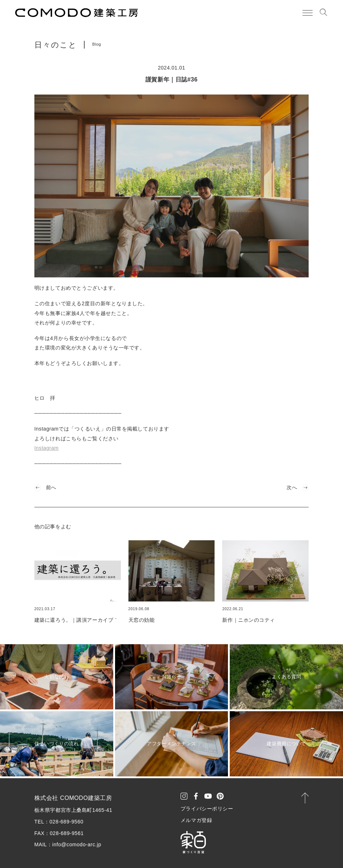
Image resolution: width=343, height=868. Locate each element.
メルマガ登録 (196, 820)
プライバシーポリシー (207, 809)
